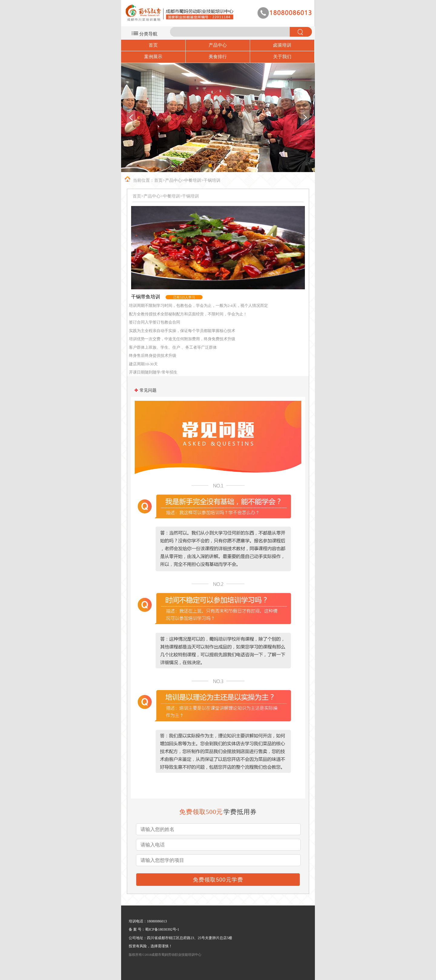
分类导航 (148, 34)
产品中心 (218, 45)
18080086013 (157, 921)
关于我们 (282, 57)
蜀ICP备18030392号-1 (162, 929)
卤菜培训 (282, 45)
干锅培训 (212, 180)
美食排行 (218, 57)
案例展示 (153, 57)
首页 (153, 45)
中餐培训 (193, 180)
